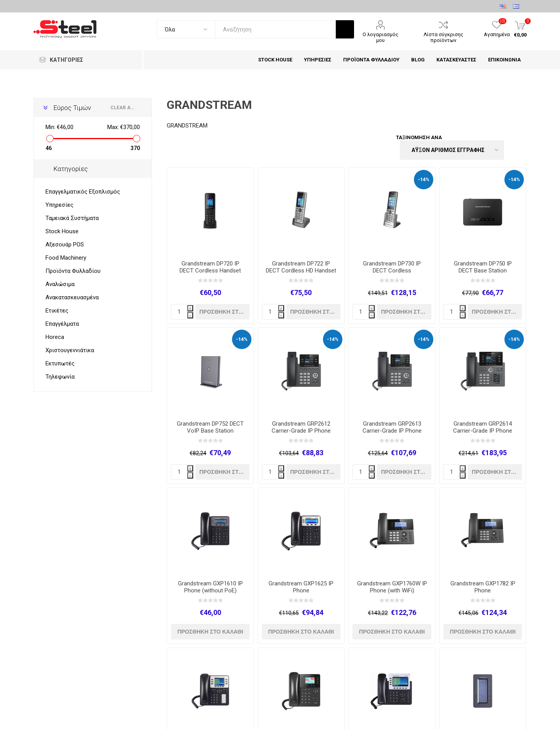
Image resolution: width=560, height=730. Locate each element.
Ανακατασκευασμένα (72, 297)
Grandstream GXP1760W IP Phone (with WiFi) (392, 587)
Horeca (55, 337)
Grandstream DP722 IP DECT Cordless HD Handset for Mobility (301, 271)
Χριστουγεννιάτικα (70, 350)
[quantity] (183, 312)
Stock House (62, 231)
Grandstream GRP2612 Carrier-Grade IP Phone (301, 427)
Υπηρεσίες (59, 205)
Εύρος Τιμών (72, 108)
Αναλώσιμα (60, 284)
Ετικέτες (57, 311)
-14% (424, 179)
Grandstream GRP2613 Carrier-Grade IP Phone (392, 427)
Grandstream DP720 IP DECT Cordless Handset (210, 267)
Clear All (123, 108)
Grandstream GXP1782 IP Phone (483, 587)
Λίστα (521, 143)
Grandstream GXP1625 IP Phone (301, 587)
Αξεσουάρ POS (65, 244)
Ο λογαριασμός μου (380, 37)
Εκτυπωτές (60, 363)
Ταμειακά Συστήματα (72, 218)
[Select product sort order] (452, 150)
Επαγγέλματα (62, 324)
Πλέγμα (506, 143)
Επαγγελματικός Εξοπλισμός (83, 192)
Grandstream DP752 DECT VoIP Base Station (210, 427)
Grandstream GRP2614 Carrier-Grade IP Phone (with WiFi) (483, 431)
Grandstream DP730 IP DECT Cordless (392, 267)
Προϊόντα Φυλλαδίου (73, 271)
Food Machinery (66, 258)
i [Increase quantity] (190, 309)
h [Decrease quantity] (190, 316)
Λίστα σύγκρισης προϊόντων (443, 37)
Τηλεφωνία (60, 377)
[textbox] (275, 29)
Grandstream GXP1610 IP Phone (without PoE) (210, 587)
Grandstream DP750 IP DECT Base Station (483, 267)
